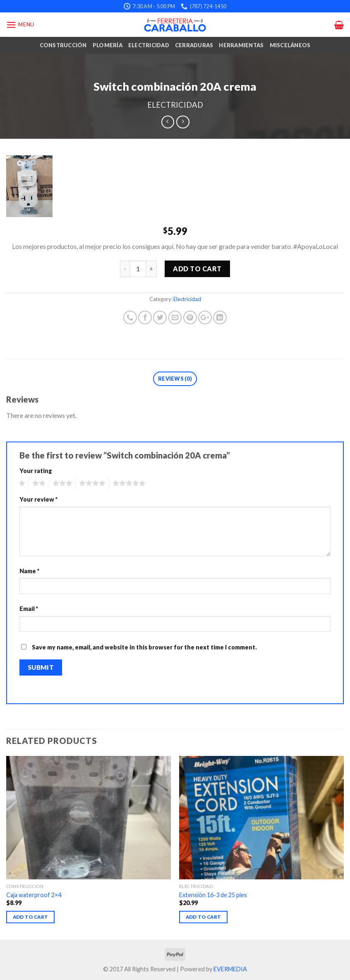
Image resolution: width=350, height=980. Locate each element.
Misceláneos (290, 45)
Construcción (63, 45)
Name (29, 571)
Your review (38, 499)
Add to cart (197, 269)
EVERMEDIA (230, 969)
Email (29, 609)
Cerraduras (194, 45)
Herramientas (241, 45)
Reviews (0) (175, 379)
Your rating (36, 471)
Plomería (108, 45)
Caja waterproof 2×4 (34, 895)
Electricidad (149, 45)
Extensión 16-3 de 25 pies (213, 895)
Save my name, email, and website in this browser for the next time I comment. (144, 647)
